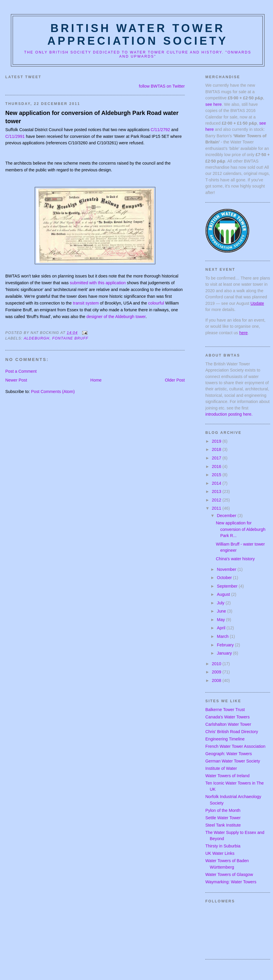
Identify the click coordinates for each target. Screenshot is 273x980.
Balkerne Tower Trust (225, 710)
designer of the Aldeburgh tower (116, 317)
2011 (217, 508)
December (227, 516)
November (227, 569)
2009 (217, 672)
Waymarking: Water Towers (231, 882)
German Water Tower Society (233, 761)
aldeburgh (37, 338)
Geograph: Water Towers (229, 754)
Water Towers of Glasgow (229, 874)
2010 (217, 664)
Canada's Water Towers (228, 717)
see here (214, 104)
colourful (156, 303)
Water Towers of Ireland (227, 776)
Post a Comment (21, 371)
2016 (217, 466)
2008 (217, 680)
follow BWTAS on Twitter (162, 86)
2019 (217, 441)
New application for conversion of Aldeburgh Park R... (241, 529)
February (226, 645)
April (222, 628)
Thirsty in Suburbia (223, 846)
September (228, 586)
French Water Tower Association (235, 746)
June (222, 611)
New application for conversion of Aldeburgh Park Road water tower (92, 117)
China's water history (235, 559)
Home (96, 380)
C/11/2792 (160, 130)
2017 (217, 458)
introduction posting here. (229, 414)
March (223, 636)
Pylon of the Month (223, 810)
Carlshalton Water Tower (228, 724)
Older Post (175, 380)
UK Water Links (220, 853)
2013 (217, 491)
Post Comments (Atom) (53, 392)
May (221, 620)
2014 (217, 483)
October (225, 578)
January (225, 653)
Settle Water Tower (223, 818)
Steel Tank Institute (223, 825)
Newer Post (16, 380)
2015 (217, 475)
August (224, 594)
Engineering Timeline (225, 739)
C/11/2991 (15, 136)
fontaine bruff (70, 338)
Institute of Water (221, 768)
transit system (86, 303)
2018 (217, 449)
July (221, 603)
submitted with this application (98, 283)
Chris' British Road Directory (232, 732)
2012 (217, 500)
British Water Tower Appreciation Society (138, 35)
